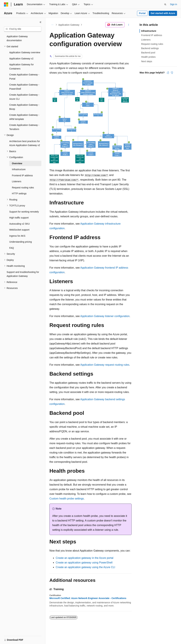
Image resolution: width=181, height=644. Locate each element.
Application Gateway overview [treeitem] (25, 52)
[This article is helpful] (168, 73)
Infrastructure (149, 31)
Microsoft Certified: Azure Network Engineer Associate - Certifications (88, 598)
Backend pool (148, 53)
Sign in (173, 4)
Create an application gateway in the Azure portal (85, 558)
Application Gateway (69, 25)
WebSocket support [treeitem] (19, 230)
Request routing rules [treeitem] (23, 188)
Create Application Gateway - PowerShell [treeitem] (24, 87)
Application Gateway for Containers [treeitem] (21, 67)
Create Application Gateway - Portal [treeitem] (24, 77)
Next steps (147, 61)
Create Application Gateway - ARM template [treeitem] (24, 117)
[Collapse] (40, 22)
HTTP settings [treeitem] (19, 193)
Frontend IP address (152, 35)
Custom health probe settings (67, 499)
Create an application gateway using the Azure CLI (85, 567)
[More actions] (129, 25)
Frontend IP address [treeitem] (22, 175)
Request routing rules (152, 44)
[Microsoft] (6, 4)
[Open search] (165, 4)
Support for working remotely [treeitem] (24, 212)
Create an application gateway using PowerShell (84, 563)
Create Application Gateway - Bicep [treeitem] (24, 107)
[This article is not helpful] (172, 73)
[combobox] (23, 29)
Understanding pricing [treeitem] (20, 242)
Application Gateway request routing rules (105, 365)
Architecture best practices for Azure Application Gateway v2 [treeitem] (25, 143)
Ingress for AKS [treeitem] (17, 236)
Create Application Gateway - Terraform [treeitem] (24, 127)
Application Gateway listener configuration (105, 316)
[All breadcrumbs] (52, 25)
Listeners (146, 40)
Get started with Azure (163, 13)
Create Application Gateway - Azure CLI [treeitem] (24, 97)
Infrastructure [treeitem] (19, 169)
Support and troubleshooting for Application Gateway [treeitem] (23, 274)
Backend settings (150, 48)
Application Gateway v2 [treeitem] (21, 59)
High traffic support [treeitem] (19, 218)
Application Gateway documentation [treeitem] (17, 38)
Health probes (148, 57)
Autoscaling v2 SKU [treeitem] (20, 224)
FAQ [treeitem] (12, 248)
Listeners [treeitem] (17, 181)
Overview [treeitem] (17, 163)
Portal (142, 13)
